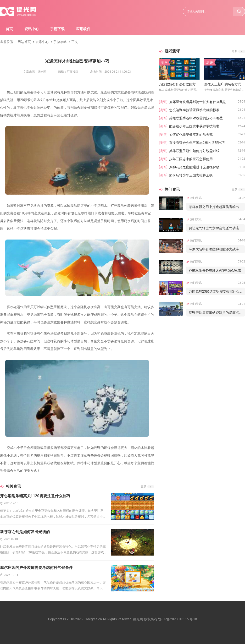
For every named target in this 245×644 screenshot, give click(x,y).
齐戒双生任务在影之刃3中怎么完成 (215, 270)
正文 (75, 42)
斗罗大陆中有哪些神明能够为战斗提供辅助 (217, 249)
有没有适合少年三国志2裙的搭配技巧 (197, 143)
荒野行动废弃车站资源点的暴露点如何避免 (217, 313)
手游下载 (57, 29)
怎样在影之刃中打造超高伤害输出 (214, 207)
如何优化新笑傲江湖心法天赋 (191, 135)
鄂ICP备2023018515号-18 (178, 619)
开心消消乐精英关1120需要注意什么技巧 (35, 496)
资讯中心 (32, 29)
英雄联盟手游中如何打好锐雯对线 (194, 151)
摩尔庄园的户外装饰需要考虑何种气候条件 (36, 568)
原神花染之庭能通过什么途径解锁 (194, 167)
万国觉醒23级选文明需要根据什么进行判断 (217, 291)
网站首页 (24, 42)
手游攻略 (60, 42)
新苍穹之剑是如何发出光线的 (25, 532)
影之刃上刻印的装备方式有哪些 (225, 84)
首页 (9, 29)
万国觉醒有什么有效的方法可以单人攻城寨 (179, 84)
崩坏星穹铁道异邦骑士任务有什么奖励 (198, 102)
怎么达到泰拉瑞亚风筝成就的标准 (194, 110)
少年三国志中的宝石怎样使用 (191, 159)
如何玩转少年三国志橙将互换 (191, 175)
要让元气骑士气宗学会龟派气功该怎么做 (217, 228)
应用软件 (83, 29)
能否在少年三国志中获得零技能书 (194, 126)
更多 (144, 486)
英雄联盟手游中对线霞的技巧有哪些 (196, 118)
